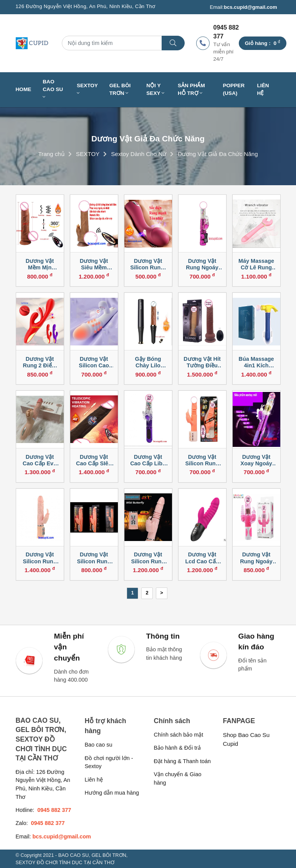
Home (24, 89)
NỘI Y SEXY (155, 89)
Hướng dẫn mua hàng (112, 793)
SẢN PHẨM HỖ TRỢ (191, 89)
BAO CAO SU (53, 89)
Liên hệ (263, 89)
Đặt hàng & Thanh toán (183, 761)
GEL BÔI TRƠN (120, 89)
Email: (243, 7)
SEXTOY (87, 89)
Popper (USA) (234, 89)
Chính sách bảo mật (179, 735)
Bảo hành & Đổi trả (178, 748)
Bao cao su (99, 745)
